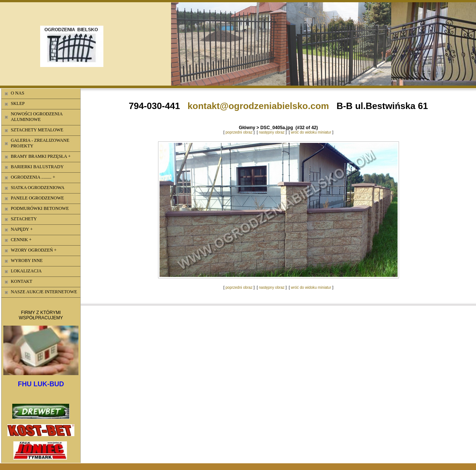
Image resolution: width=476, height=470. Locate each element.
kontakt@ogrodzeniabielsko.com (258, 106)
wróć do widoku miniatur (311, 132)
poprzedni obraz (239, 132)
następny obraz (272, 132)
